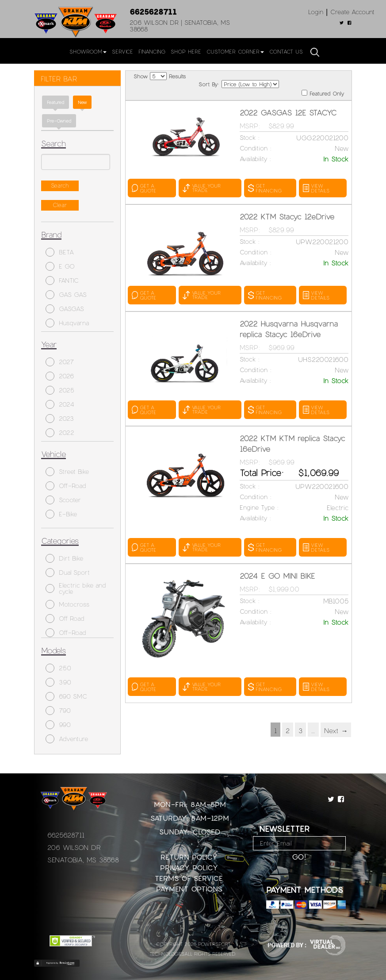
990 (58, 725)
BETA (60, 252)
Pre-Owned (59, 121)
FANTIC (62, 281)
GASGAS (65, 309)
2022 (60, 433)
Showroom (88, 51)
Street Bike (67, 472)
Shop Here (186, 51)
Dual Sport (68, 573)
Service (122, 51)
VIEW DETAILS (316, 188)
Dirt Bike (64, 558)
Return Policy (189, 857)
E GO (60, 266)
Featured (55, 102)
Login (316, 12)
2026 (60, 376)
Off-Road (66, 486)
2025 (60, 390)
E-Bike (61, 514)
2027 (60, 362)
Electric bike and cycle (76, 588)
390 (58, 682)
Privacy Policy (189, 867)
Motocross (67, 604)
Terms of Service (189, 878)
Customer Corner (235, 51)
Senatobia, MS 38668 (83, 860)
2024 (60, 404)
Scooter (63, 500)
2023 (60, 419)
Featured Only (323, 93)
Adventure (67, 739)
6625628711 (153, 12)
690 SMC (66, 696)
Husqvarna (67, 323)
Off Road (65, 619)
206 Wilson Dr (74, 847)
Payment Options (189, 889)
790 (58, 711)
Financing (152, 51)
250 (58, 668)
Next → (336, 730)
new (82, 102)
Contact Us (286, 51)
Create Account (352, 12)
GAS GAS (66, 295)
